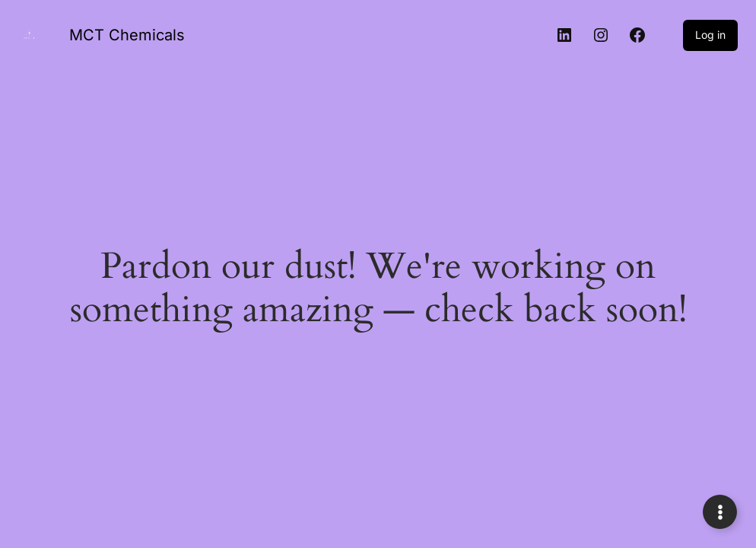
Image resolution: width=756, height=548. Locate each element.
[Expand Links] (720, 512)
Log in (710, 35)
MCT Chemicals (127, 35)
